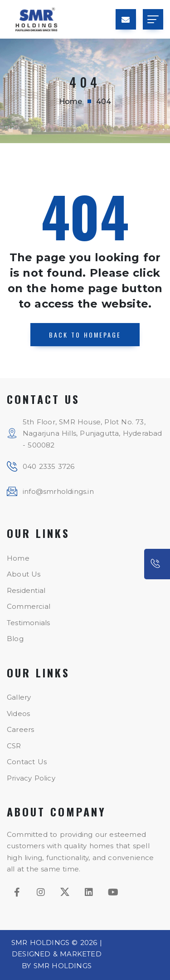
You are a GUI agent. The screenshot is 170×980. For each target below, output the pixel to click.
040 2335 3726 (49, 466)
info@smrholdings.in (58, 491)
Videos (18, 714)
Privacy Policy (31, 778)
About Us (24, 574)
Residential (26, 590)
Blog (15, 639)
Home (71, 102)
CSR (14, 746)
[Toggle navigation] (153, 19)
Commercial (29, 606)
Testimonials (28, 623)
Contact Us (27, 762)
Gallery (19, 697)
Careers (20, 729)
